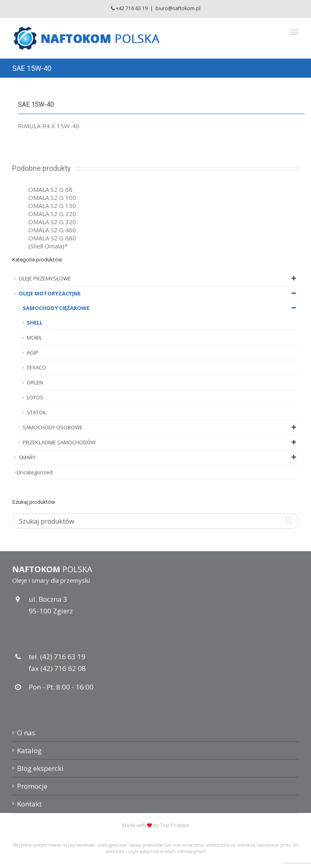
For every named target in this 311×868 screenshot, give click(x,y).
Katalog (29, 750)
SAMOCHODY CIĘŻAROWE (161, 308)
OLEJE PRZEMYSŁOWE (159, 278)
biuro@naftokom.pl (178, 8)
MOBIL (34, 337)
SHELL (35, 323)
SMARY (159, 457)
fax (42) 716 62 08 (57, 668)
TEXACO (36, 367)
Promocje (32, 786)
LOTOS (35, 397)
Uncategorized (35, 472)
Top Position (175, 825)
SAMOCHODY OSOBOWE (161, 427)
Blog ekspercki (40, 768)
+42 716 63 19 (132, 8)
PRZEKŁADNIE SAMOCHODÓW (161, 442)
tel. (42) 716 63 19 (57, 657)
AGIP (33, 352)
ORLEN (35, 382)
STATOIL (37, 412)
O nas (26, 733)
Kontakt (29, 804)
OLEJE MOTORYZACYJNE (159, 293)
